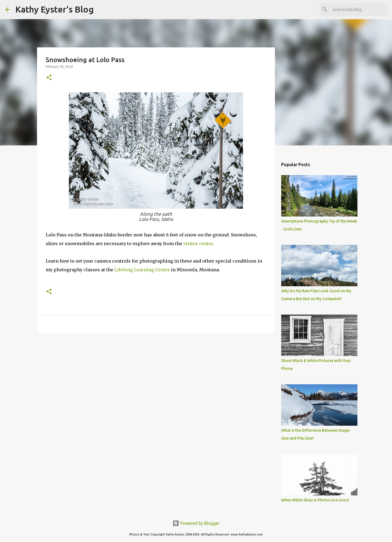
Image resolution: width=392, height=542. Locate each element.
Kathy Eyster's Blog (54, 9)
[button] (49, 78)
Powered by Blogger (196, 523)
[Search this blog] (359, 10)
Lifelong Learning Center (142, 270)
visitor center (198, 243)
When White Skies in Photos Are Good (315, 500)
